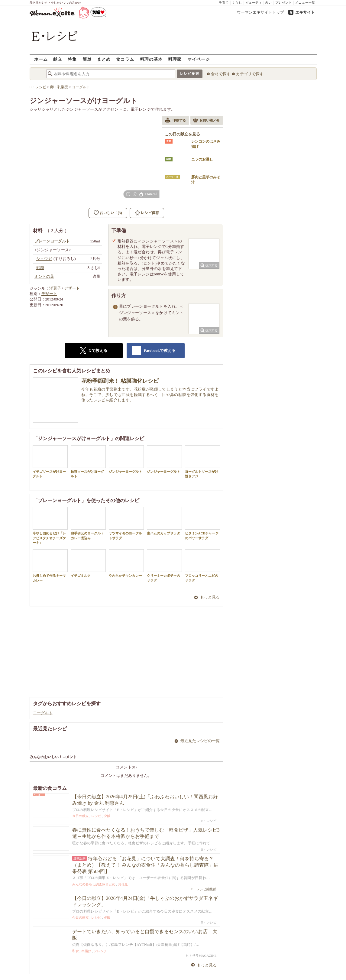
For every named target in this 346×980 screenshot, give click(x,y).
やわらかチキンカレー (126, 563)
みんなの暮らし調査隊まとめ (94, 884)
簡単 (87, 59)
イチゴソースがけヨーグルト (50, 462)
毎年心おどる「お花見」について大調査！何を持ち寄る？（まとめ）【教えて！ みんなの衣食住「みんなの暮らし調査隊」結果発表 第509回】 (145, 865)
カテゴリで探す (250, 74)
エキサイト (305, 12)
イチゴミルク (88, 563)
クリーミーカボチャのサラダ (164, 566)
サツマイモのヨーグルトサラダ (126, 523)
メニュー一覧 (305, 3)
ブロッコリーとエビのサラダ (202, 566)
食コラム (125, 59)
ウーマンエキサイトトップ (260, 12)
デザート (72, 288)
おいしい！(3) (111, 213)
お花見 (123, 884)
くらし (237, 3)
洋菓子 (55, 288)
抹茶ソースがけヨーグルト (88, 462)
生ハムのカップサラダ (164, 521)
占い (269, 3)
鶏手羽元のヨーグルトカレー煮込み (88, 523)
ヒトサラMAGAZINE (201, 956)
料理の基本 (151, 59)
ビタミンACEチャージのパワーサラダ (202, 523)
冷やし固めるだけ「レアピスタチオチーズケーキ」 (50, 526)
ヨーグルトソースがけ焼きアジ (202, 462)
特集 (72, 59)
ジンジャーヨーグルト (126, 459)
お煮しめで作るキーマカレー (50, 566)
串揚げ (86, 951)
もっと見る (210, 597)
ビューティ (254, 3)
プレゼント (284, 3)
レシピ (96, 816)
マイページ (199, 59)
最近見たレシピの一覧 (200, 741)
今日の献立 (81, 816)
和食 (76, 951)
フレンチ (100, 951)
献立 (58, 59)
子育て (224, 3)
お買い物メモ (206, 121)
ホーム (41, 59)
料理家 (175, 59)
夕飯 (107, 816)
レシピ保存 (150, 213)
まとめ (104, 59)
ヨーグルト (43, 713)
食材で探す (221, 74)
